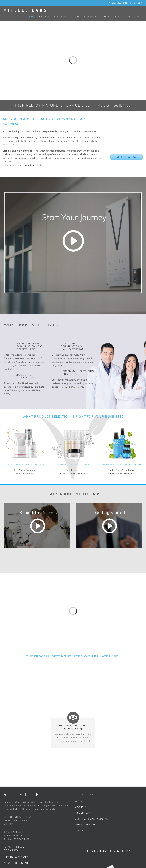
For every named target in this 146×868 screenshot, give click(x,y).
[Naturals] (121, 426)
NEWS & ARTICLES (85, 825)
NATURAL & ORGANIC (16, 857)
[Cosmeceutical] (25, 426)
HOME (78, 801)
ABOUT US (81, 807)
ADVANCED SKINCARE (17, 863)
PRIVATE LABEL (84, 813)
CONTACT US (82, 830)
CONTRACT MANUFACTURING (92, 819)
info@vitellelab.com (133, 3)
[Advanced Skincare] (73, 426)
